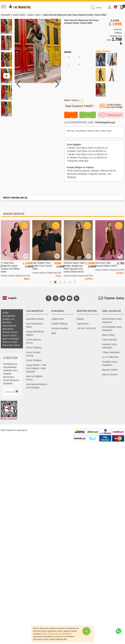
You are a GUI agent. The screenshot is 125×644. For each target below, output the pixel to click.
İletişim (80, 319)
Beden (68, 52)
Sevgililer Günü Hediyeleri (110, 363)
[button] (57, 84)
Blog (54, 333)
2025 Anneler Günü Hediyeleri (112, 321)
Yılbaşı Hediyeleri (111, 352)
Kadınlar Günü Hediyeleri (109, 346)
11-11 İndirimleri (110, 357)
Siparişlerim (83, 324)
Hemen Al (71, 115)
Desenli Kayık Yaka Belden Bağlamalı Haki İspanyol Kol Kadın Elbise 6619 (74, 267)
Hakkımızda (58, 319)
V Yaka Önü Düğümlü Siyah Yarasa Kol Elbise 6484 (10, 267)
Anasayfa (6, 15)
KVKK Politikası (34, 348)
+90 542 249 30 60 (86, 328)
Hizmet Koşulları (60, 328)
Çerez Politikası (34, 360)
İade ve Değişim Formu (34, 378)
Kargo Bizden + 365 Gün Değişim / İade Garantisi (36, 368)
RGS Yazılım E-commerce (14, 430)
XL (81, 64)
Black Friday (108, 335)
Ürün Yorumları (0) (15, 198)
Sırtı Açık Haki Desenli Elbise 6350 (106, 264)
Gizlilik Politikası (60, 324)
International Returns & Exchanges (37, 386)
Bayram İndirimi (110, 370)
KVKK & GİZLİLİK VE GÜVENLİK (57, 634)
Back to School (110, 374)
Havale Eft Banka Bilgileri (35, 333)
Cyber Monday (109, 340)
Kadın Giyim (19, 15)
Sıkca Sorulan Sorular (33, 354)
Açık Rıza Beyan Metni (35, 325)
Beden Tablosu (74, 100)
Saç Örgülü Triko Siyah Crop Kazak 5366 (42, 266)
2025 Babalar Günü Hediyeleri (112, 329)
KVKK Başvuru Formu (34, 341)
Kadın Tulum (34, 15)
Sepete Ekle (88, 115)
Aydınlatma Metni (35, 319)
